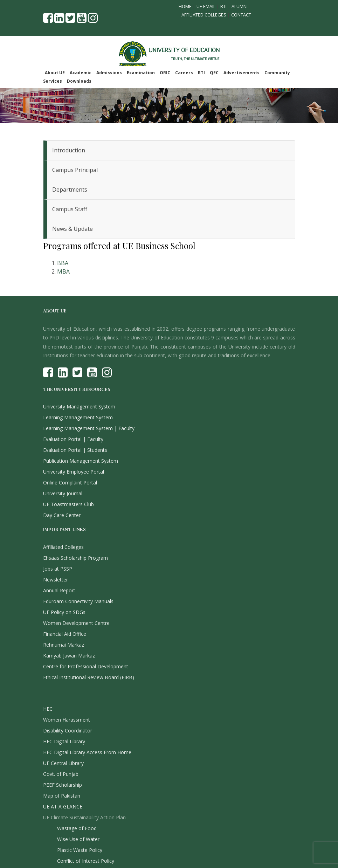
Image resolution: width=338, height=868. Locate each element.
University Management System (79, 407)
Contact (241, 15)
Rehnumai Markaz (64, 645)
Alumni (240, 6)
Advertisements (242, 73)
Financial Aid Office (65, 634)
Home (185, 6)
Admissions (109, 73)
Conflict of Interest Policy (86, 861)
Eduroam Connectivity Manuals (78, 601)
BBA (63, 263)
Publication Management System (81, 461)
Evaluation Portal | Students (75, 450)
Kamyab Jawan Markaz (69, 656)
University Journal (63, 493)
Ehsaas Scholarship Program (75, 558)
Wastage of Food (77, 828)
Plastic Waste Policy (80, 850)
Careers (184, 73)
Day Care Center (62, 515)
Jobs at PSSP (58, 569)
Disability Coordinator (68, 731)
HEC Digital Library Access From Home (87, 752)
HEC (48, 709)
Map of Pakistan (62, 796)
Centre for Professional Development (86, 666)
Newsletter (56, 580)
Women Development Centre (76, 623)
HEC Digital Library (64, 741)
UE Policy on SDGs (64, 612)
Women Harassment (67, 720)
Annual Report (59, 590)
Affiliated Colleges (204, 15)
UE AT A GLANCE (63, 807)
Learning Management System (78, 417)
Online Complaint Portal (70, 483)
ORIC (165, 73)
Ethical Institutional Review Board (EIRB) (89, 677)
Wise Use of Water (78, 839)
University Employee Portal (74, 472)
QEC (214, 73)
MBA (63, 271)
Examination (141, 73)
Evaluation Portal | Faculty (73, 439)
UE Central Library (63, 763)
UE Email (206, 6)
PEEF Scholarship (63, 785)
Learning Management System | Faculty (89, 428)
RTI (223, 6)
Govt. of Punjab (61, 774)
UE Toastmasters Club (68, 504)
